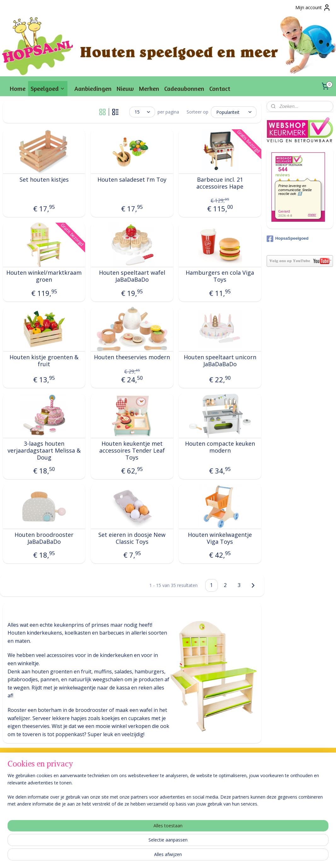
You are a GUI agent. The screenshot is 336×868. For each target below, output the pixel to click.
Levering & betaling (23, 781)
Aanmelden (221, 796)
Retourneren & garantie (27, 796)
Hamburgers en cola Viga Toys (220, 276)
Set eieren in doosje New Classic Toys (132, 538)
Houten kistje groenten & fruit (44, 361)
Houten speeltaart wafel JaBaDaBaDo (132, 276)
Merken (149, 88)
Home (18, 88)
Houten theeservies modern (132, 357)
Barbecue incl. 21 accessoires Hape (220, 183)
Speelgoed (48, 88)
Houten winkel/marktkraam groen (44, 276)
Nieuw (125, 88)
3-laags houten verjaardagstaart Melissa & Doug (44, 451)
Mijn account (313, 8)
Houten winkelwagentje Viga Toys (220, 538)
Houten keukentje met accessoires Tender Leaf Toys (132, 451)
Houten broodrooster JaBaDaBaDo (44, 538)
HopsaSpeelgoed (287, 239)
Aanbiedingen (93, 88)
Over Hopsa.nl (17, 788)
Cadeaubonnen (184, 88)
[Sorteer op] (234, 112)
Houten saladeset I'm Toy (132, 180)
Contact (220, 88)
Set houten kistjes (44, 180)
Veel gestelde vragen (24, 774)
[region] (126, 843)
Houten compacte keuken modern (220, 447)
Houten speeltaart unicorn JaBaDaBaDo (220, 361)
